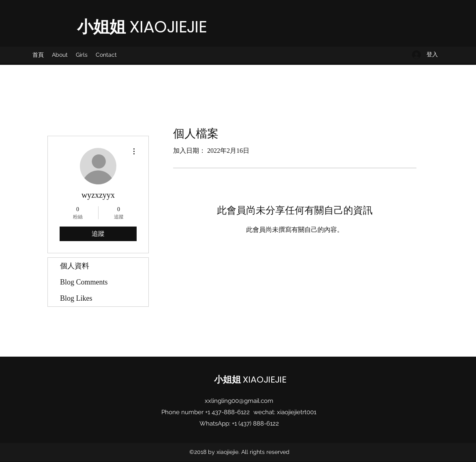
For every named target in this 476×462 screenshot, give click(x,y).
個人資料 (75, 266)
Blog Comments (84, 282)
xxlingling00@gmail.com (239, 401)
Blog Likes (76, 298)
